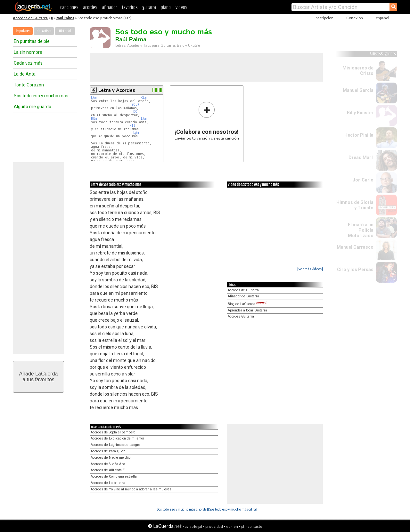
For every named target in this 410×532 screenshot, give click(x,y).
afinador (109, 8)
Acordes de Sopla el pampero (113, 432)
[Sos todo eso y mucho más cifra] (233, 509)
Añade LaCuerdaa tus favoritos (39, 377)
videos (181, 8)
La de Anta (25, 74)
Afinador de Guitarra (243, 296)
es (228, 526)
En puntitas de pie (32, 41)
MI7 (132, 126)
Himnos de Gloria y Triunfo (355, 205)
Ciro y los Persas (355, 270)
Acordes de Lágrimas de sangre (115, 445)
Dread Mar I (361, 157)
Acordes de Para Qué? (108, 451)
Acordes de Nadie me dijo (111, 458)
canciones (69, 8)
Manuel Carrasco (355, 247)
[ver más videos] (310, 269)
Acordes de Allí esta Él (108, 470)
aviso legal (193, 526)
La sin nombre (28, 52)
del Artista (44, 31)
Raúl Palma (65, 18)
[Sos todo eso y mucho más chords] (182, 509)
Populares (23, 31)
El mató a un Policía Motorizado (361, 230)
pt (243, 526)
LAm (94, 97)
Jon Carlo (363, 180)
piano (166, 8)
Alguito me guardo (33, 107)
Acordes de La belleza (108, 483)
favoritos (130, 8)
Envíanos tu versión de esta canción (207, 121)
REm (143, 97)
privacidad (214, 526)
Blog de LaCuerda (248, 304)
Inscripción (324, 18)
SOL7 (135, 105)
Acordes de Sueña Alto (108, 464)
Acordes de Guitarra (30, 18)
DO (135, 112)
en (236, 526)
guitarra (149, 8)
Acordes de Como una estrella (114, 476)
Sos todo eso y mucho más (41, 96)
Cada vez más (28, 63)
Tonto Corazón (29, 85)
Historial (65, 31)
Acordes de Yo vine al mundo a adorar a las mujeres (131, 489)
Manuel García (358, 90)
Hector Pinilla (359, 135)
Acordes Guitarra (241, 316)
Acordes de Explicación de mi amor (117, 438)
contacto (255, 526)
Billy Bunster (360, 113)
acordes (90, 8)
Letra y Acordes (117, 90)
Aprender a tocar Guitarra (247, 310)
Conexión (355, 18)
